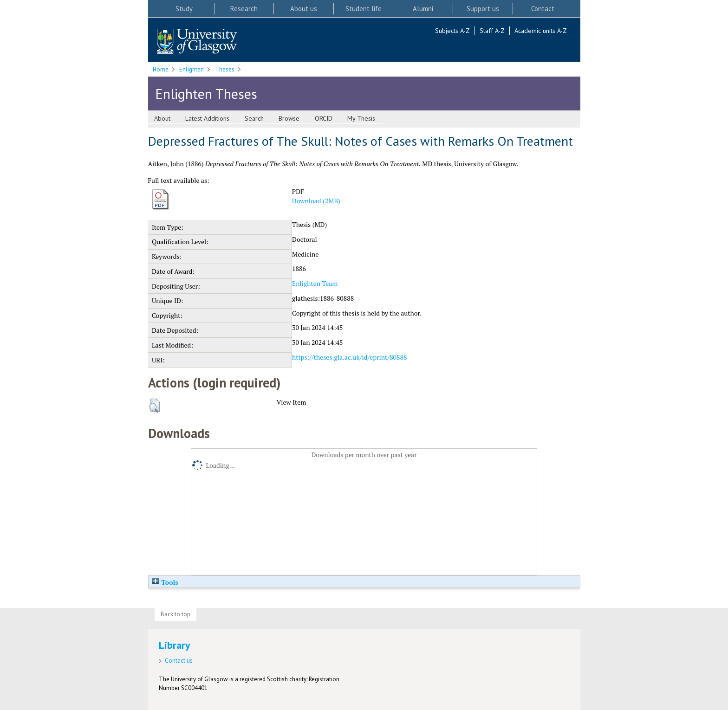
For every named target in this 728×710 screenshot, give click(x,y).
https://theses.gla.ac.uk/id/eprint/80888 (349, 357)
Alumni (423, 9)
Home (161, 69)
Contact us (179, 661)
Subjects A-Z (452, 31)
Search (254, 118)
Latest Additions (207, 118)
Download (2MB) (316, 201)
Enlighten (192, 69)
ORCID (324, 118)
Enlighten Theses (206, 94)
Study (184, 9)
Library (175, 645)
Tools (165, 582)
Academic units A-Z (541, 31)
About (162, 118)
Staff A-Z (492, 31)
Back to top (175, 614)
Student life (364, 9)
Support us (483, 9)
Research (244, 9)
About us (304, 9)
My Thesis (361, 118)
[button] (154, 406)
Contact (543, 9)
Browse (289, 118)
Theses (225, 69)
